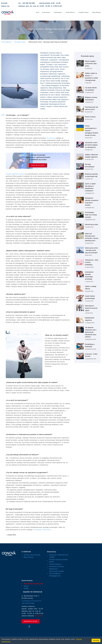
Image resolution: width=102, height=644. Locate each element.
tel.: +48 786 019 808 (27, 3)
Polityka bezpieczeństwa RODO (59, 561)
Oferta (26, 586)
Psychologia (46, 12)
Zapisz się (5, 6)
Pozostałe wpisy (20, 42)
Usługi (26, 588)
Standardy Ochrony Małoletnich (57, 568)
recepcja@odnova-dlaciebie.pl (31, 601)
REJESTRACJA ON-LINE (33, 584)
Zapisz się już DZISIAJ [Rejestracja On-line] (38, 165)
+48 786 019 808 (28, 603)
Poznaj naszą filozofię (32, 555)
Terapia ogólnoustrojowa (15, 174)
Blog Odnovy (97, 12)
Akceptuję (96, 640)
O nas (38, 12)
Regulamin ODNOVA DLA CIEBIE (59, 556)
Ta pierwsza (51, 138)
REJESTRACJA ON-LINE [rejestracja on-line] (31, 621)
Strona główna (7, 42)
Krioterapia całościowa (42, 530)
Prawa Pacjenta (55, 564)
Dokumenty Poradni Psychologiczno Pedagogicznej (57, 574)
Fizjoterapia (58, 12)
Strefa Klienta (70, 12)
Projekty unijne (83, 12)
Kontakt (4, 3)
